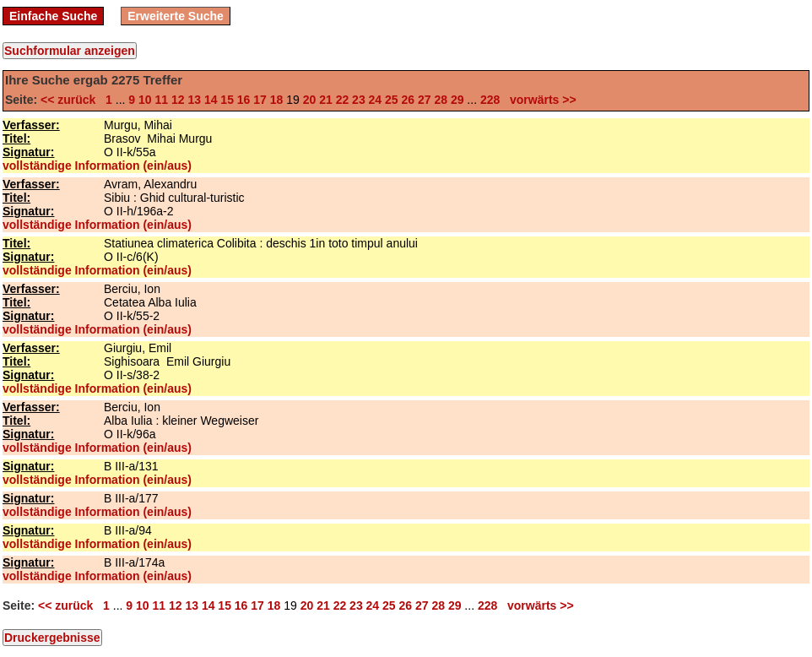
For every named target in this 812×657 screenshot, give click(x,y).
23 (359, 100)
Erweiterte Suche (176, 16)
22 (343, 100)
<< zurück (71, 100)
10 (145, 100)
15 (227, 100)
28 (441, 100)
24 (376, 100)
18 (277, 100)
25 (392, 100)
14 (211, 100)
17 (260, 100)
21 (326, 100)
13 (194, 100)
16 (244, 100)
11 (161, 100)
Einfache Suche (53, 16)
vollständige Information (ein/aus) (97, 166)
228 (490, 100)
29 (457, 100)
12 (178, 100)
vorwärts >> (539, 100)
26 (409, 100)
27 (425, 100)
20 (310, 100)
